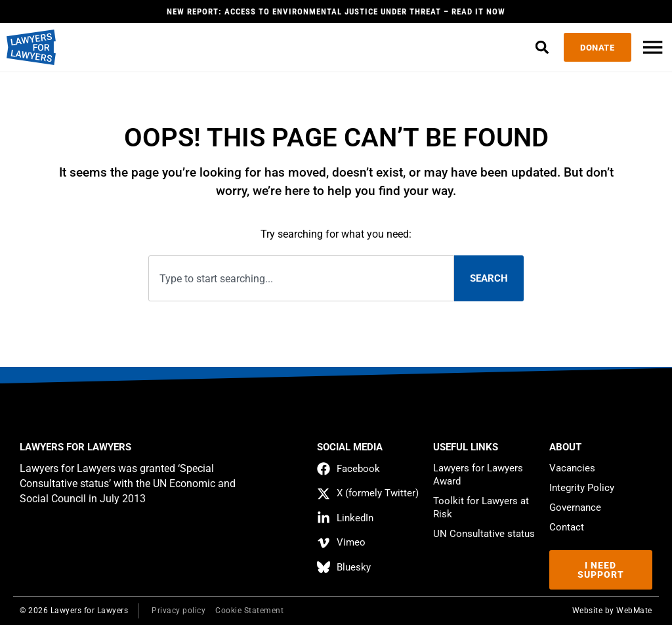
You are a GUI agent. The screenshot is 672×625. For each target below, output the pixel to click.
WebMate (634, 611)
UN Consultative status (484, 534)
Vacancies (572, 468)
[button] (540, 48)
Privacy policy (178, 611)
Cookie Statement (249, 611)
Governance (575, 507)
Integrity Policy (582, 488)
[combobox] (301, 279)
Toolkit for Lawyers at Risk (481, 507)
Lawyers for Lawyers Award (478, 475)
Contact (567, 527)
